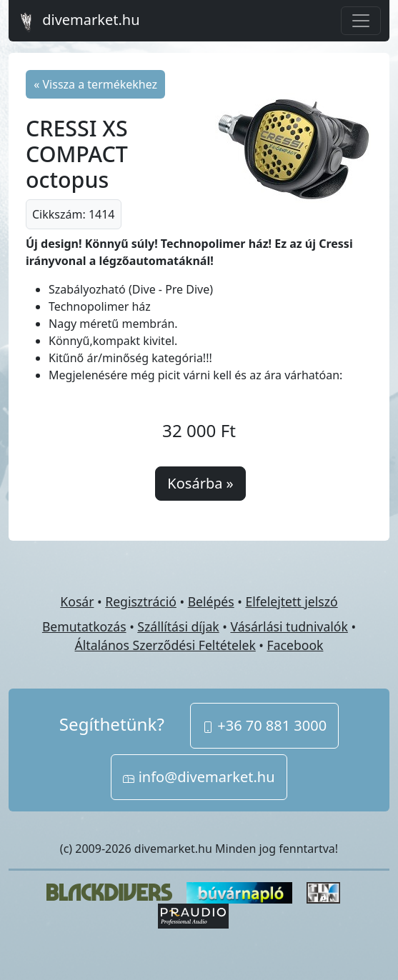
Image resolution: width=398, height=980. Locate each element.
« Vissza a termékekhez (95, 84)
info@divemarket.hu (199, 777)
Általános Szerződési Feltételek (165, 645)
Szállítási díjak (178, 626)
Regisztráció (141, 601)
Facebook (295, 645)
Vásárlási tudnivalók (289, 626)
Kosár (77, 601)
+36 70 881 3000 (264, 725)
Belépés (211, 601)
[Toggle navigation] (361, 21)
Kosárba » (200, 483)
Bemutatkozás (84, 626)
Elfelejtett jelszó (291, 601)
